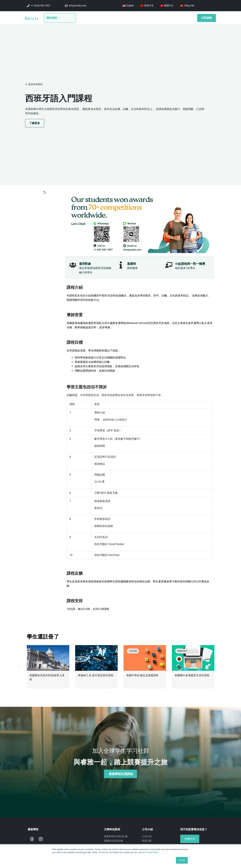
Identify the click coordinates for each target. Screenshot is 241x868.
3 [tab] (114, 691)
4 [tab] (117, 691)
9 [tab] (134, 691)
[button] (34, 83)
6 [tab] (124, 691)
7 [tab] (127, 691)
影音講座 (139, 17)
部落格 (108, 17)
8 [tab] (131, 691)
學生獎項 (153, 17)
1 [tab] (107, 691)
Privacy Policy (152, 852)
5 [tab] (120, 691)
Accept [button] (182, 860)
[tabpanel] (48, 666)
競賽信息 (123, 17)
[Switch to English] (128, 6)
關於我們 (93, 17)
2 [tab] (110, 691)
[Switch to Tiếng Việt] (187, 6)
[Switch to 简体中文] (147, 6)
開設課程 (53, 17)
